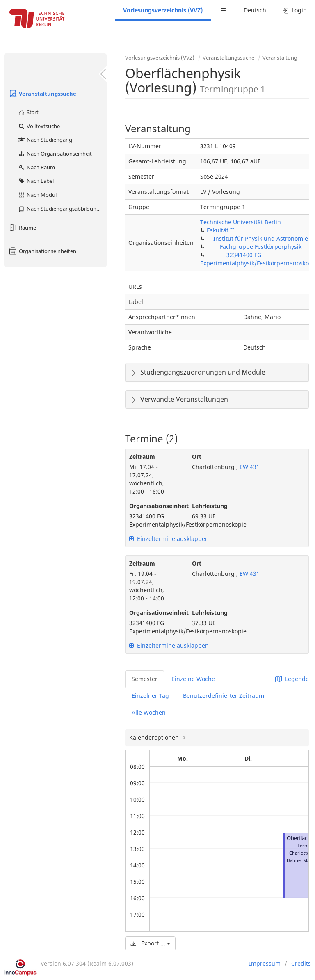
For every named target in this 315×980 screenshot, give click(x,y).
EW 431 (249, 467)
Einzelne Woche (193, 679)
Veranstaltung (280, 58)
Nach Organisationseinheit (55, 154)
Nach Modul (37, 195)
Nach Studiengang (45, 140)
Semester (145, 679)
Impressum (265, 963)
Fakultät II (220, 230)
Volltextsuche (39, 126)
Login (295, 10)
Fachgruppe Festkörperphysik (261, 247)
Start (28, 112)
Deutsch (255, 10)
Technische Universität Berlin (241, 222)
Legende (292, 679)
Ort (197, 457)
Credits (301, 963)
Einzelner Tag (150, 696)
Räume (22, 228)
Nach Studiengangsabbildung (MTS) (62, 209)
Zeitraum (142, 457)
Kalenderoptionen (155, 737)
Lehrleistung (210, 506)
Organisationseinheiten (42, 251)
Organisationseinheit (154, 506)
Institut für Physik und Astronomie (261, 238)
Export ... (150, 943)
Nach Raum (36, 167)
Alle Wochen (149, 712)
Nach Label (36, 181)
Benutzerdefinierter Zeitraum (224, 696)
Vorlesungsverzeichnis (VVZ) (163, 10)
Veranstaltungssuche (42, 94)
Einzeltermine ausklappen (169, 539)
